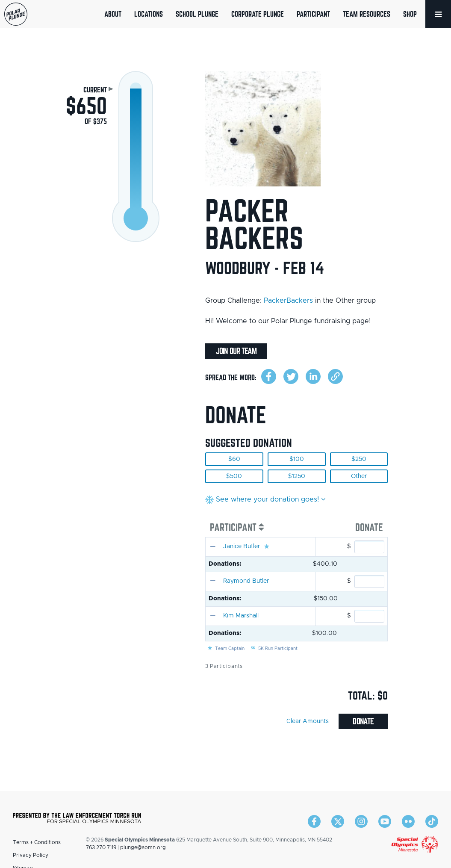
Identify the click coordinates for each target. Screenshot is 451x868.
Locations (149, 14)
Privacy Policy (31, 855)
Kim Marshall (241, 616)
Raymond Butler (246, 581)
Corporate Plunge (258, 14)
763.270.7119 (101, 847)
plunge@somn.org (143, 847)
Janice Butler (242, 546)
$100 (297, 459)
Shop (410, 14)
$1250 (297, 476)
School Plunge (197, 14)
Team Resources (367, 14)
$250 (359, 459)
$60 (234, 459)
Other (359, 476)
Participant (313, 14)
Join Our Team (236, 351)
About (113, 14)
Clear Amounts (308, 721)
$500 (234, 476)
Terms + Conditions (37, 842)
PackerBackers (288, 301)
